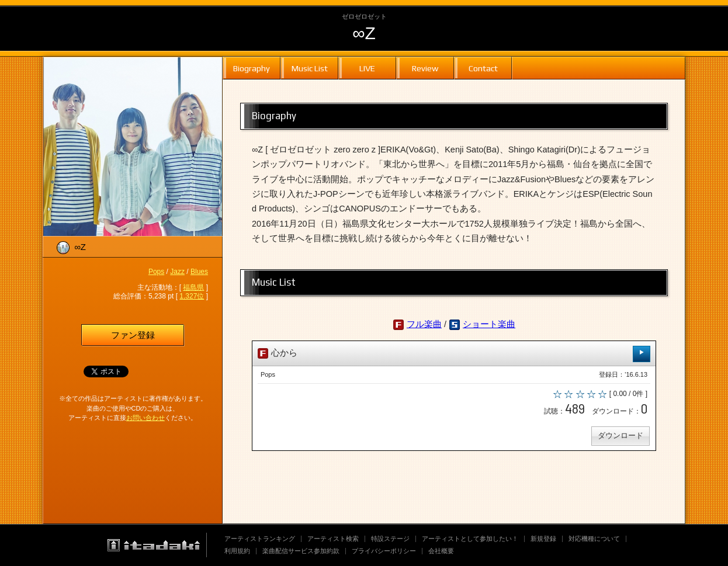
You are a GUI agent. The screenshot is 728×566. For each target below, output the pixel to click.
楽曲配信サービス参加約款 (301, 551)
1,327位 (192, 296)
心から (454, 354)
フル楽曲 (424, 324)
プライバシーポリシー (384, 551)
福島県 (193, 287)
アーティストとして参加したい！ (470, 539)
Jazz (177, 272)
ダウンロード (620, 437)
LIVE (367, 68)
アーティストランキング (260, 539)
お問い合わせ (145, 418)
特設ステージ (390, 539)
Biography (252, 68)
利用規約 (237, 551)
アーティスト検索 (333, 539)
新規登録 (543, 539)
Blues (199, 272)
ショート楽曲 (489, 324)
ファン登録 (133, 335)
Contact (483, 68)
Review (425, 68)
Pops (156, 272)
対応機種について (594, 539)
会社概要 (441, 551)
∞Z (364, 33)
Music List (310, 68)
